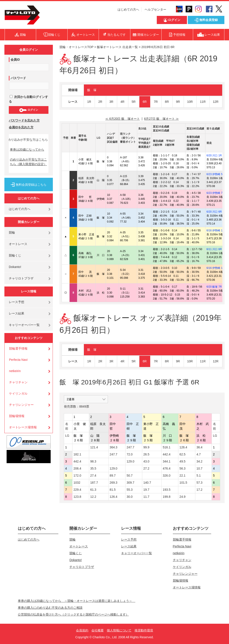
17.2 (199, 490)
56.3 (182, 468)
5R (134, 102)
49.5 (182, 461)
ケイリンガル (18, 393)
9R (178, 102)
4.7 (199, 454)
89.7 (113, 476)
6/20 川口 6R (214, 212)
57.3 (199, 483)
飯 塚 (92, 90)
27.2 (146, 468)
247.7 (130, 447)
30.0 (130, 497)
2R (100, 102)
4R (122, 102)
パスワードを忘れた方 (24, 120)
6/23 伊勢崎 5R (215, 174)
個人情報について (119, 630)
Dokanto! (15, 267)
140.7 (147, 483)
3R (111, 102)
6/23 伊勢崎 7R (215, 193)
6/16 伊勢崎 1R (215, 230)
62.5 (182, 454)
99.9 (146, 447)
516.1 (167, 447)
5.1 (199, 476)
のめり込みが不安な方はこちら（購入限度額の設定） (28, 162)
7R (156, 102)
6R (145, 102)
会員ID (15, 60)
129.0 (130, 461)
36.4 (199, 447)
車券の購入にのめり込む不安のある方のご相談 (50, 608)
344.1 (167, 461)
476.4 (167, 468)
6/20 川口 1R (214, 155)
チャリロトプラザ (21, 278)
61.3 (93, 490)
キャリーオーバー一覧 (24, 325)
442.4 (167, 454)
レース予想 (17, 302)
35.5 (93, 468)
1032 (77, 483)
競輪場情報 (17, 416)
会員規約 (82, 630)
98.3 (93, 461)
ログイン (29, 110)
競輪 (12, 232)
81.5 (113, 490)
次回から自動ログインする (28, 99)
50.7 (130, 476)
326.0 (167, 476)
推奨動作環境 (144, 630)
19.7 (146, 490)
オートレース (18, 244)
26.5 (146, 454)
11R (203, 102)
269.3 (114, 483)
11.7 (146, 497)
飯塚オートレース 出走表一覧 (117, 47)
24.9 (182, 497)
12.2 (93, 497)
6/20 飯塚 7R (214, 287)
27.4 (93, 476)
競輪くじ (15, 255)
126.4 (183, 447)
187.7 (94, 483)
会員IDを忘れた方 (21, 127)
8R (167, 102)
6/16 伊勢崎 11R (216, 268)
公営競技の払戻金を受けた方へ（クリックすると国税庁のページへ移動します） (73, 614)
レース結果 (17, 313)
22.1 (182, 476)
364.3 (114, 447)
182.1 (77, 454)
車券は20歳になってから (27, 150)
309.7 (130, 483)
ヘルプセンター (155, 9)
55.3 (130, 490)
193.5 (167, 490)
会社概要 (98, 630)
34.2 (199, 461)
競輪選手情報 (18, 348)
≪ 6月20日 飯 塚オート (123, 119)
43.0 (146, 461)
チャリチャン (18, 382)
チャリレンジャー (21, 405)
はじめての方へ (128, 9)
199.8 (167, 497)
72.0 (130, 454)
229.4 (77, 490)
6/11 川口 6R (214, 249)
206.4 (77, 468)
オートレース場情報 (23, 427)
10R (190, 102)
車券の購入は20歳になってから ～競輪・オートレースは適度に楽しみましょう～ (77, 601)
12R (216, 102)
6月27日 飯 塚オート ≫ (162, 119)
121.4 (94, 447)
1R (89, 102)
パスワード (18, 78)
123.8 (77, 497)
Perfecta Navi (18, 360)
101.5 (183, 483)
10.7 (199, 468)
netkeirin (15, 371)
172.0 (77, 476)
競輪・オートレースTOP (76, 47)
